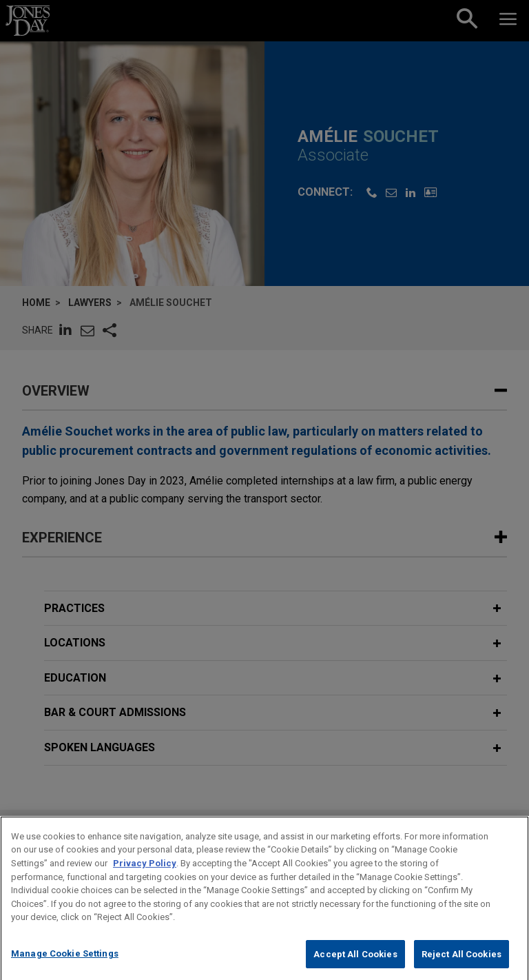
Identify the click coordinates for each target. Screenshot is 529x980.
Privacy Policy (145, 877)
